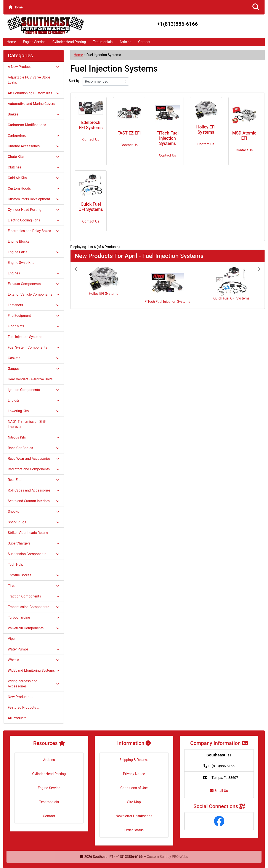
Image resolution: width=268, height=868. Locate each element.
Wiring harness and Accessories (34, 684)
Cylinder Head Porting (69, 42)
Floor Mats (34, 326)
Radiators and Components (34, 469)
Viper (12, 639)
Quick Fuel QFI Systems (91, 207)
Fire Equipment (34, 316)
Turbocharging (34, 617)
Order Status (134, 830)
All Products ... (19, 718)
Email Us (219, 791)
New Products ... (20, 697)
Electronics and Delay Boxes (34, 231)
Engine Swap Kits (21, 263)
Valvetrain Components (34, 628)
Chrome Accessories (34, 146)
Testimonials (103, 42)
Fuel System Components (34, 347)
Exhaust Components (34, 284)
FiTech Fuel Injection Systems (167, 138)
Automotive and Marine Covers (31, 104)
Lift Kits (34, 400)
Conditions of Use (134, 788)
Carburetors (34, 135)
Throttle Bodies (34, 575)
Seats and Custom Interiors (34, 501)
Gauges (34, 369)
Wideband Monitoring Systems (34, 670)
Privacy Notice (134, 774)
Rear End (34, 480)
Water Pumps (34, 649)
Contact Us (91, 140)
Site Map (134, 802)
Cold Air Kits (34, 178)
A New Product (34, 67)
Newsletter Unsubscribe (134, 816)
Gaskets (34, 358)
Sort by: (75, 81)
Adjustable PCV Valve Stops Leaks (29, 80)
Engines (34, 273)
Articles (125, 42)
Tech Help (15, 565)
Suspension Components (34, 554)
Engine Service (34, 42)
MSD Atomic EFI (244, 136)
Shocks (34, 512)
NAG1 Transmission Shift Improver (27, 424)
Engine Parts (34, 252)
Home (16, 7)
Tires (34, 586)
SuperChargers (34, 543)
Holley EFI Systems (206, 130)
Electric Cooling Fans (34, 220)
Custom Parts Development (34, 199)
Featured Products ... (24, 707)
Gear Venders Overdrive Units (30, 379)
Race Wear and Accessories (34, 459)
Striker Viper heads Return (28, 533)
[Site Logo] (47, 25)
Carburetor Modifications (27, 125)
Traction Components (34, 596)
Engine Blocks (19, 241)
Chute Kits (34, 157)
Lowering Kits (34, 411)
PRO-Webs (180, 857)
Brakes (34, 114)
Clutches (34, 167)
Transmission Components (34, 607)
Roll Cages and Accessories (34, 490)
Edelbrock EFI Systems (91, 125)
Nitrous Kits (34, 437)
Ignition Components (34, 390)
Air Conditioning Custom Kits (34, 93)
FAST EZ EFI (129, 133)
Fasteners (34, 305)
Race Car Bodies (34, 448)
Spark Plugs (34, 522)
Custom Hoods (34, 188)
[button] (256, 7)
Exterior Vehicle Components (34, 294)
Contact (144, 42)
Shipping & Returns (134, 760)
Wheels (34, 660)
